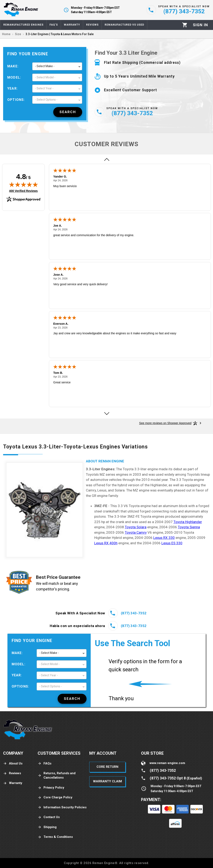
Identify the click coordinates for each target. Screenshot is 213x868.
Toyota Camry (136, 532)
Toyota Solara (136, 527)
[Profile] (200, 25)
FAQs (45, 764)
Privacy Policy (51, 788)
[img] (24, 184)
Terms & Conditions (55, 837)
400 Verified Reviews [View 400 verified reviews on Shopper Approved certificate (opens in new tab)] (24, 191)
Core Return (107, 767)
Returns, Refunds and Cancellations (57, 775)
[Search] (68, 112)
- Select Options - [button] (46, 100)
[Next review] (106, 414)
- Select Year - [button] (44, 88)
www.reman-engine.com (167, 763)
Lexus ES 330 (172, 543)
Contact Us (49, 817)
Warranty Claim (107, 781)
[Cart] (185, 25)
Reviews (12, 773)
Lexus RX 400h (106, 543)
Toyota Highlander (188, 522)
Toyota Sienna (189, 527)
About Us (13, 764)
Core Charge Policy (55, 797)
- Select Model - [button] (45, 77)
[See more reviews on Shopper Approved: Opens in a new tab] (165, 423)
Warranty (13, 783)
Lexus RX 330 (164, 538)
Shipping (47, 827)
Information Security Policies (62, 807)
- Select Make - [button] (45, 66)
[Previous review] (106, 159)
